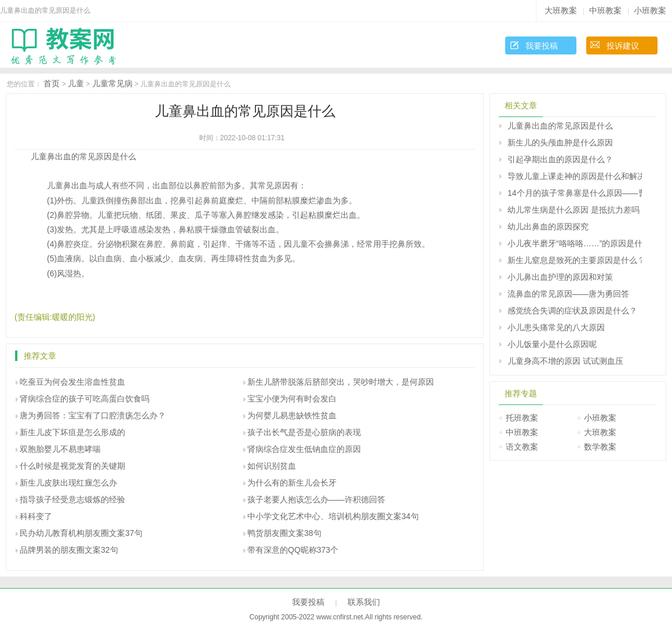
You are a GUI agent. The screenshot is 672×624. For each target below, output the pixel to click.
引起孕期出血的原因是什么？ (560, 159)
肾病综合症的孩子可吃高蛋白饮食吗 (85, 399)
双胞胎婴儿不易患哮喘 (60, 449)
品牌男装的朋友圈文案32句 (69, 550)
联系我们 (364, 602)
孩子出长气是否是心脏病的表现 (304, 432)
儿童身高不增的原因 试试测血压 (565, 361)
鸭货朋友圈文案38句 (284, 533)
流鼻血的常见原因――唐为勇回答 (568, 294)
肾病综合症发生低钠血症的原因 (304, 449)
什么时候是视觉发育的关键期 (72, 466)
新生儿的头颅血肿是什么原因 (560, 143)
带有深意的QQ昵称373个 (293, 550)
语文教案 (522, 447)
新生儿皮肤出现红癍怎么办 (68, 483)
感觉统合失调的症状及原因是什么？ (572, 311)
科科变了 (36, 516)
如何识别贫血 (272, 466)
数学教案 (600, 447)
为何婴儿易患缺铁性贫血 (292, 415)
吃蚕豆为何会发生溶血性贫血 (72, 382)
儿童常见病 (112, 83)
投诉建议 (623, 46)
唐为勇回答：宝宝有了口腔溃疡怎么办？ (93, 415)
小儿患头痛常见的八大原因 (556, 327)
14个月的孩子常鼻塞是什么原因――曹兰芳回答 (575, 193)
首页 (52, 83)
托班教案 (522, 418)
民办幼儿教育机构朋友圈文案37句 (81, 533)
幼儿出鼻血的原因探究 (548, 227)
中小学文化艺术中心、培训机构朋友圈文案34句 (333, 516)
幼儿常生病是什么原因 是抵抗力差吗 (574, 210)
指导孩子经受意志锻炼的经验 (72, 499)
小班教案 (650, 10)
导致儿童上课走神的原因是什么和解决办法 (575, 176)
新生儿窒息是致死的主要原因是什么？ (575, 260)
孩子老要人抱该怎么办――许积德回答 (316, 499)
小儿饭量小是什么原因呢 (552, 344)
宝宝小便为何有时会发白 (292, 399)
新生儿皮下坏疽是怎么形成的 (72, 432)
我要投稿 (542, 46)
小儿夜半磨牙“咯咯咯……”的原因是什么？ (575, 243)
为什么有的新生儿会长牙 (292, 483)
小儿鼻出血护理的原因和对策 (560, 277)
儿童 (76, 83)
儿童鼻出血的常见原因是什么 (560, 126)
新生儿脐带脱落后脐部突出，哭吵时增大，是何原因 (341, 382)
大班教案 (561, 10)
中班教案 (605, 10)
